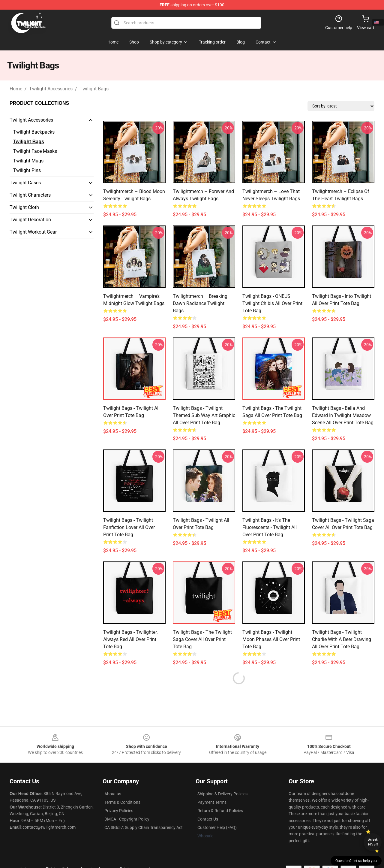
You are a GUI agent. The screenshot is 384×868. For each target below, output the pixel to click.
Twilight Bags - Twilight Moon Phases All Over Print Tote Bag (271, 639)
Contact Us (208, 819)
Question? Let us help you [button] (356, 861)
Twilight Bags (94, 89)
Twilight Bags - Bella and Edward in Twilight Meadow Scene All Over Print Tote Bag (343, 415)
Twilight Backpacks (34, 132)
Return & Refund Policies (220, 811)
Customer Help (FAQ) (217, 827)
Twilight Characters (30, 195)
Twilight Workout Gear (33, 232)
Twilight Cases (25, 183)
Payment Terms (212, 802)
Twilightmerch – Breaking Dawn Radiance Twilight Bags (200, 303)
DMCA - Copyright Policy (127, 819)
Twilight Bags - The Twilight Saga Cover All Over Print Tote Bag (202, 639)
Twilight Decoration (30, 220)
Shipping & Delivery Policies (222, 794)
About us (113, 794)
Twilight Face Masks (35, 151)
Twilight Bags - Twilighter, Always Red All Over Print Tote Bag (130, 639)
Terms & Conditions (122, 802)
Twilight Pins (27, 170)
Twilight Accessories (51, 89)
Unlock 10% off (373, 842)
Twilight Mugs (28, 161)
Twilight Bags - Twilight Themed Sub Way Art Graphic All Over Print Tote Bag (204, 415)
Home (16, 89)
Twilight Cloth (24, 207)
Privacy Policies (119, 811)
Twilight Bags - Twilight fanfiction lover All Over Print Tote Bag (129, 527)
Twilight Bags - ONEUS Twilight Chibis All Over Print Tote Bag (272, 303)
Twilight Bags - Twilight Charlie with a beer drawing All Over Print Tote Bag (342, 639)
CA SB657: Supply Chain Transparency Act (144, 827)
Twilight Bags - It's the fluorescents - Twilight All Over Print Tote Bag (270, 527)
